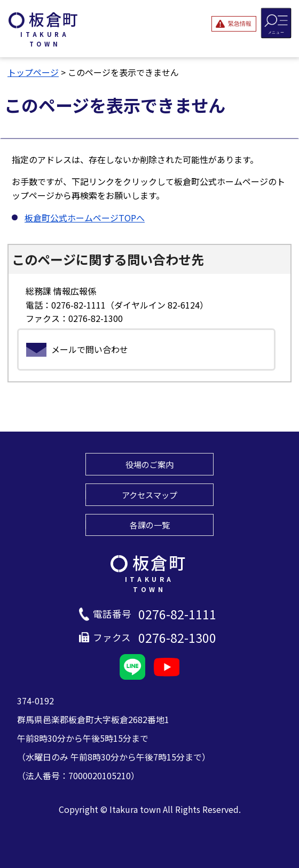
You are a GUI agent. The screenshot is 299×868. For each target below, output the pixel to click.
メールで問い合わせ (90, 349)
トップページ (33, 72)
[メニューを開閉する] (276, 23)
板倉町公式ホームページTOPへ (85, 218)
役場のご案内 (149, 464)
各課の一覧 (150, 525)
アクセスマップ (149, 495)
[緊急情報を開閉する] (234, 24)
